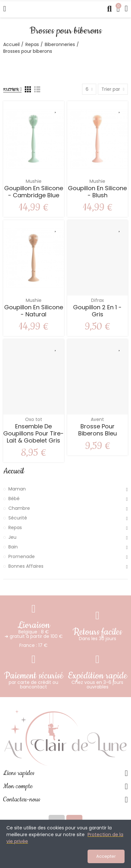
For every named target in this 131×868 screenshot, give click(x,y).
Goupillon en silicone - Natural (34, 311)
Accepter (106, 856)
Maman (17, 489)
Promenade (22, 556)
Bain (13, 547)
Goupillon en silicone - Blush (97, 192)
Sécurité (18, 518)
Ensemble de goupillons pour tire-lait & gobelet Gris (33, 433)
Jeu (12, 537)
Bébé (14, 499)
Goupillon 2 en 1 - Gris (97, 311)
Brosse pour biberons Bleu (98, 430)
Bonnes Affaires (26, 566)
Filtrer (11, 90)
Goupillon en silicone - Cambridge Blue (34, 192)
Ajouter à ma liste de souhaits (56, 109)
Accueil (14, 471)
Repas (15, 527)
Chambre (19, 508)
